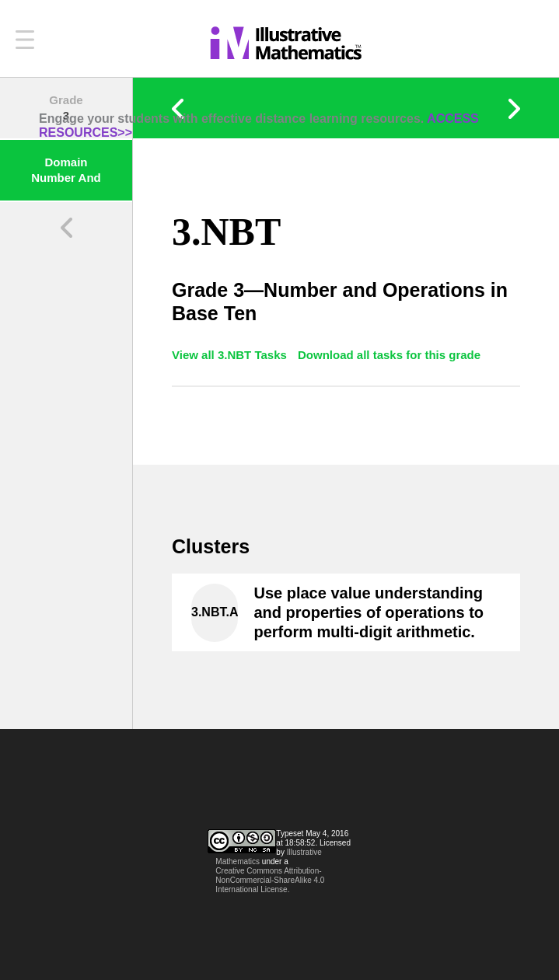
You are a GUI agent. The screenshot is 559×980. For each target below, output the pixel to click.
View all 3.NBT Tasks (231, 355)
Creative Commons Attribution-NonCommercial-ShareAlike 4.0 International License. (270, 880)
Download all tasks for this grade (389, 355)
